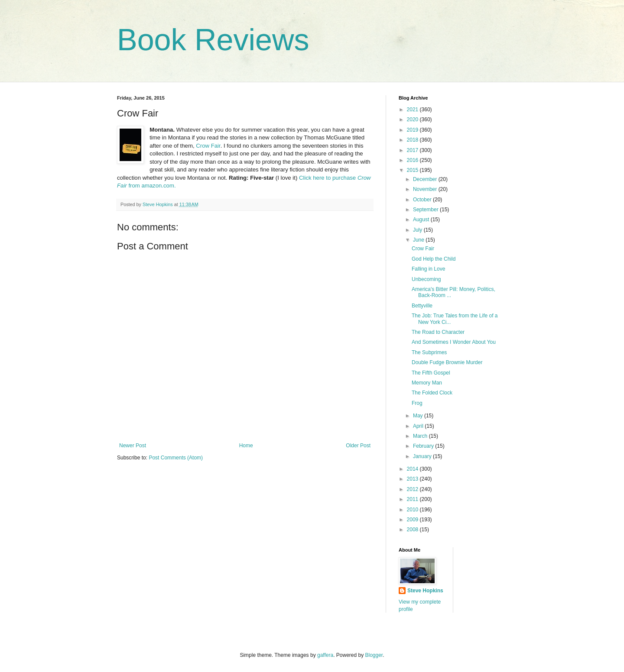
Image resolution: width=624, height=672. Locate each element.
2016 (413, 160)
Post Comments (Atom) (176, 458)
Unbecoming (426, 279)
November (426, 189)
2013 (413, 479)
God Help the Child (434, 259)
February (424, 446)
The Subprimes (429, 352)
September (426, 210)
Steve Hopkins (425, 591)
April (419, 426)
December (426, 179)
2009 (413, 520)
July (418, 230)
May (419, 416)
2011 (413, 499)
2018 (413, 140)
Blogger (374, 655)
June (419, 240)
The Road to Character (438, 332)
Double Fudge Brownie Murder (447, 362)
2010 (413, 510)
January (423, 456)
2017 (413, 150)
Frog (417, 403)
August (422, 220)
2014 (413, 469)
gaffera (325, 655)
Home (246, 446)
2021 (413, 110)
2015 (413, 170)
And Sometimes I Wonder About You (454, 342)
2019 (413, 130)
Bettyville (422, 306)
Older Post (358, 446)
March (421, 436)
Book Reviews (213, 40)
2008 (413, 530)
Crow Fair (208, 146)
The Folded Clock (432, 393)
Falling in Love (428, 269)
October (423, 200)
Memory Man (427, 383)
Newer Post (133, 446)
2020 (413, 120)
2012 (413, 489)
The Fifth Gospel (431, 373)
